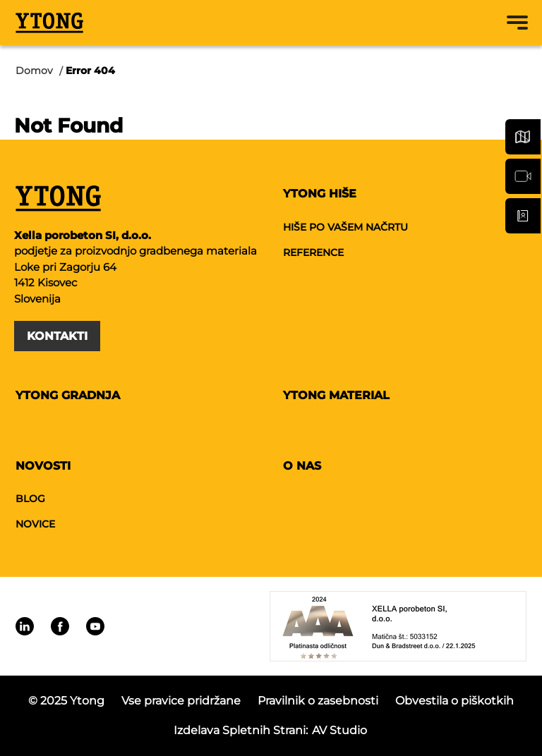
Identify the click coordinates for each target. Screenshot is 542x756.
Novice (35, 524)
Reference (313, 252)
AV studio (339, 730)
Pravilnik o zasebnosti (318, 701)
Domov (34, 71)
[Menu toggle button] (517, 23)
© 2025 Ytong (66, 701)
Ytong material (336, 395)
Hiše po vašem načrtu (345, 227)
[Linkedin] (25, 626)
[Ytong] (49, 23)
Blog (30, 499)
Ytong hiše (320, 194)
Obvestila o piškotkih (454, 701)
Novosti (43, 466)
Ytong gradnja (68, 395)
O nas (302, 466)
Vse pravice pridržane (181, 701)
